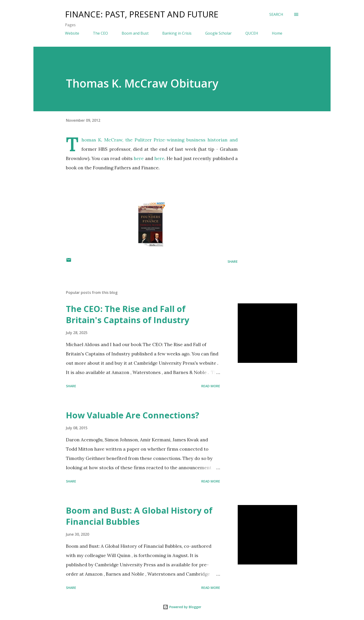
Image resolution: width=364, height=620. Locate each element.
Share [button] (233, 261)
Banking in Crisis (177, 33)
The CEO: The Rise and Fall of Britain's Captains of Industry (128, 314)
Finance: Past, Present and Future (142, 14)
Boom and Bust (135, 33)
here (139, 158)
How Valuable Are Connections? (133, 415)
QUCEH (252, 33)
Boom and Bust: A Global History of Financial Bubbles (139, 516)
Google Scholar (218, 33)
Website (72, 33)
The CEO (100, 33)
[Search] (276, 14)
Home (277, 33)
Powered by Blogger (182, 607)
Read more (211, 386)
